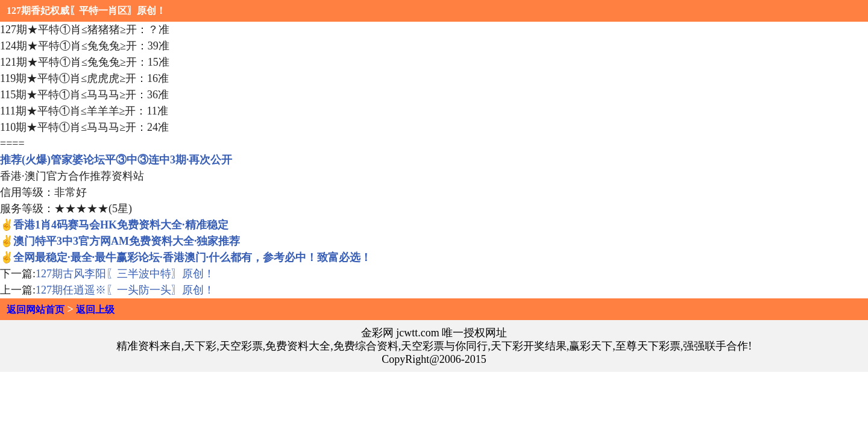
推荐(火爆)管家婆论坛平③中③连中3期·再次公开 (116, 160)
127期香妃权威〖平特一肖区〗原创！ (86, 11)
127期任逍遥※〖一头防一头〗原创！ (125, 290)
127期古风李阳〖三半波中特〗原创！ (125, 274)
